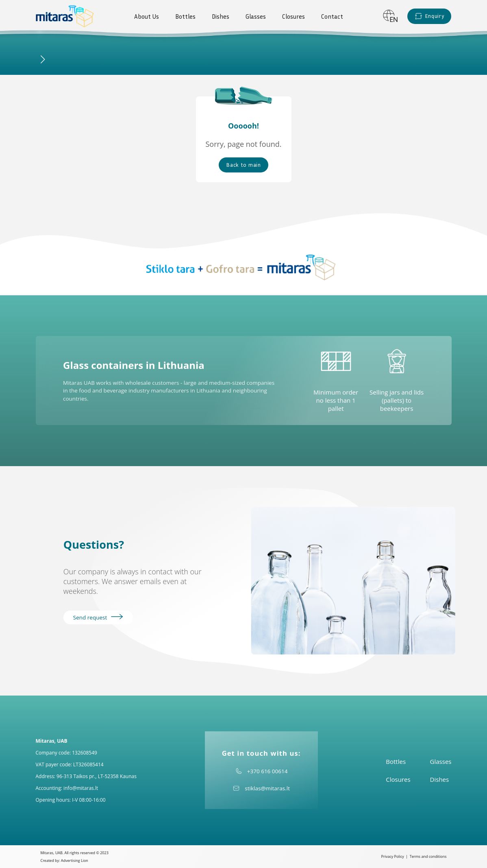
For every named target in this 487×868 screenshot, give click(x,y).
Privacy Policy (393, 856)
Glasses (256, 16)
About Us (147, 16)
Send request (98, 617)
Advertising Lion (75, 860)
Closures (294, 16)
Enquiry (429, 16)
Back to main (243, 165)
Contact (332, 16)
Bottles (185, 16)
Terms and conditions (428, 856)
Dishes (221, 16)
